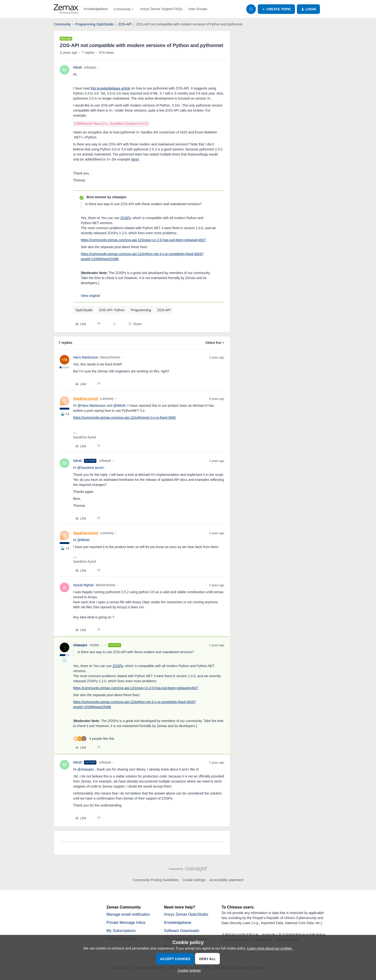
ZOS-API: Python (112, 310)
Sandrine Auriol (86, 399)
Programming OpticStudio (94, 24)
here (135, 159)
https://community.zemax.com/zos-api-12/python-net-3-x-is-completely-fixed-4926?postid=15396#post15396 (142, 256)
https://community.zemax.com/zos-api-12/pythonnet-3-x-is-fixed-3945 (124, 418)
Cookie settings (194, 880)
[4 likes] (94, 739)
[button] (276, 9)
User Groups (198, 9)
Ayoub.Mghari (83, 585)
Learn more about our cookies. (270, 948)
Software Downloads (182, 931)
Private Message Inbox (126, 923)
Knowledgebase (96, 9)
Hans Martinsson (86, 357)
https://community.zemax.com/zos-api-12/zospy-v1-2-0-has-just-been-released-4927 (143, 240)
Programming (141, 310)
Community (62, 24)
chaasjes (80, 645)
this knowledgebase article (111, 88)
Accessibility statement (226, 880)
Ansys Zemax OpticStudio (186, 914)
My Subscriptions (121, 931)
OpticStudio (84, 310)
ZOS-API (125, 24)
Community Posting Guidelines (156, 880)
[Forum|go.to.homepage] (66, 9)
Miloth (78, 67)
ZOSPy (126, 218)
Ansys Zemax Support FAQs (161, 9)
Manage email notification (128, 914)
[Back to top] (366, 873)
